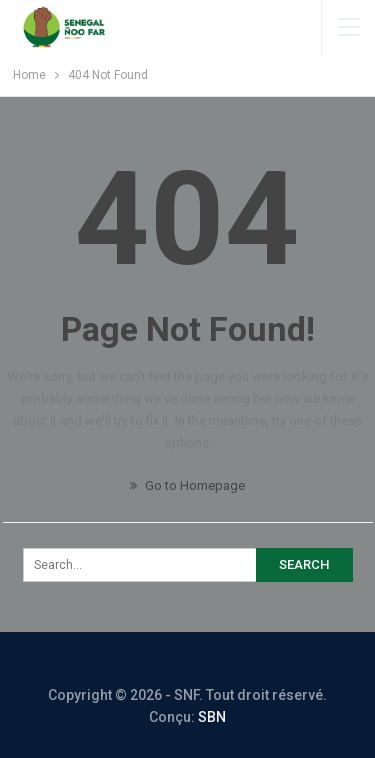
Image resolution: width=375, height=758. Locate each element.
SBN (212, 717)
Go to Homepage (187, 485)
